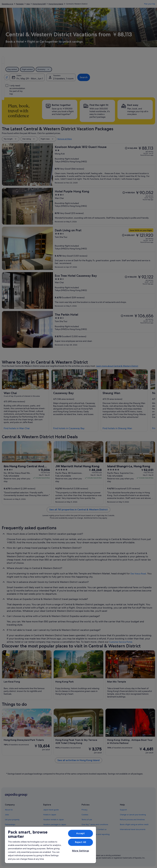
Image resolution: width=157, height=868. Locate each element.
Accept (80, 833)
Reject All (81, 842)
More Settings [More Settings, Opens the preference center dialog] (80, 851)
